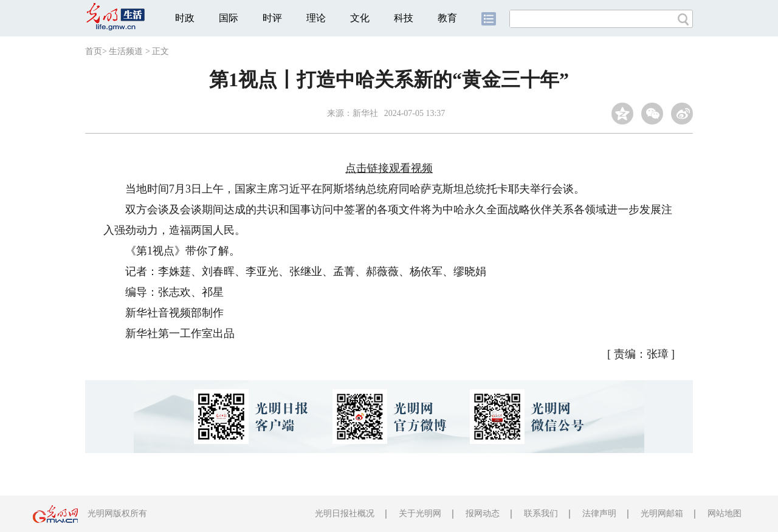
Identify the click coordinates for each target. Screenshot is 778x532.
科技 (404, 18)
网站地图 (725, 513)
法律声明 (599, 513)
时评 (272, 18)
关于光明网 (420, 513)
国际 (229, 18)
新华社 (365, 113)
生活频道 (126, 51)
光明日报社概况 (345, 513)
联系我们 (541, 513)
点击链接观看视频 (389, 168)
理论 (316, 18)
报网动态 (483, 513)
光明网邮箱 (662, 513)
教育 (447, 18)
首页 (94, 51)
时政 (185, 18)
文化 (360, 18)
